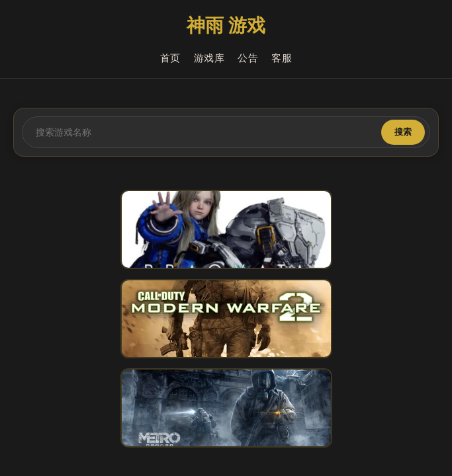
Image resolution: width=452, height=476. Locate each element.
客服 (282, 58)
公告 (248, 58)
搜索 (403, 132)
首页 (170, 58)
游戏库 (209, 58)
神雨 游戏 (226, 26)
